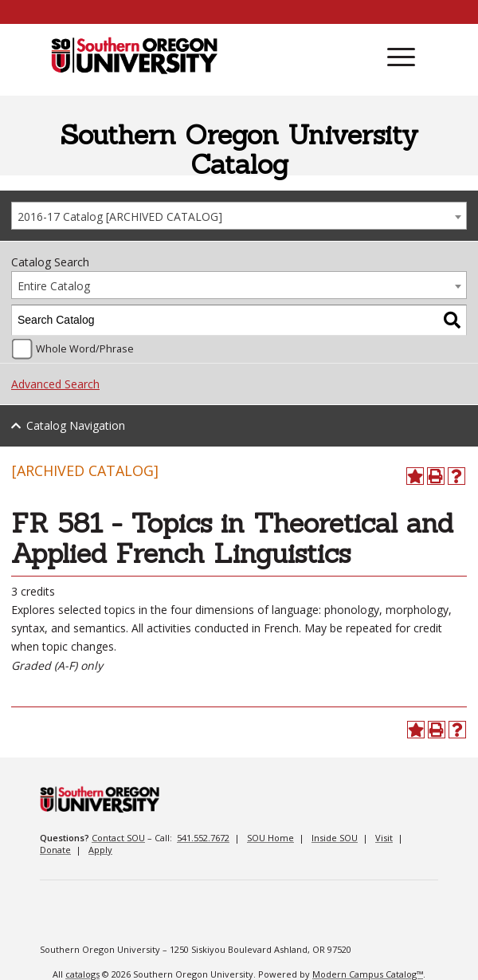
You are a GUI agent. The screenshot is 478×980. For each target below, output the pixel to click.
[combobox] (239, 216)
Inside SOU (335, 838)
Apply (100, 850)
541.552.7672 (203, 838)
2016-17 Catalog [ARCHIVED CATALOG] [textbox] (120, 216)
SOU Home (270, 838)
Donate (55, 850)
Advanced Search (55, 384)
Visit (384, 838)
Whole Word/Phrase (85, 349)
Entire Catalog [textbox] (54, 286)
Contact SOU (118, 838)
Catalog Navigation (76, 425)
